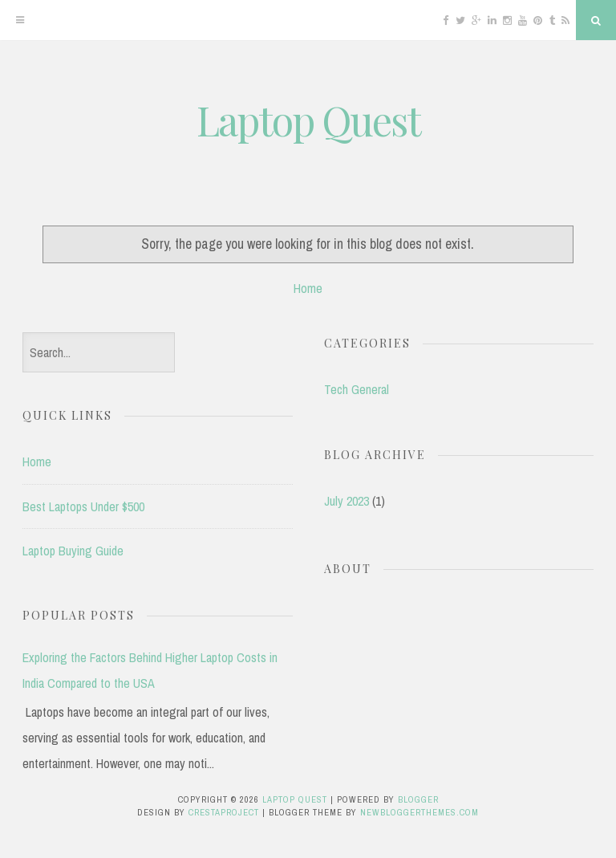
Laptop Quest (308, 120)
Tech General (357, 389)
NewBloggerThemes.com (419, 812)
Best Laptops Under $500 (83, 506)
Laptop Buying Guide (73, 551)
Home (308, 288)
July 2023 (346, 501)
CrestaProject (224, 812)
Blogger (418, 799)
